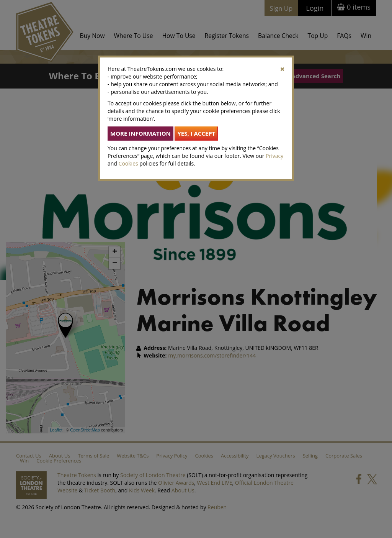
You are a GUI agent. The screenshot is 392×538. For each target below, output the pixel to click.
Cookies (128, 163)
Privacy (274, 156)
